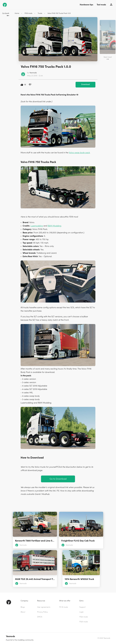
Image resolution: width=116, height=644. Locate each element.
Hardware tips (86, 5)
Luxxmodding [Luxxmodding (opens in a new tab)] (37, 226)
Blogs (23, 607)
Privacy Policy (42, 612)
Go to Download (58, 479)
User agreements (44, 607)
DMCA (40, 617)
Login (82, 612)
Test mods (101, 5)
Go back (6, 13)
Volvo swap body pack (79, 153)
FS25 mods (84, 622)
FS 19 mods (63, 607)
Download (85, 84)
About (23, 612)
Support (83, 607)
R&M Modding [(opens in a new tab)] (54, 226)
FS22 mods (84, 617)
